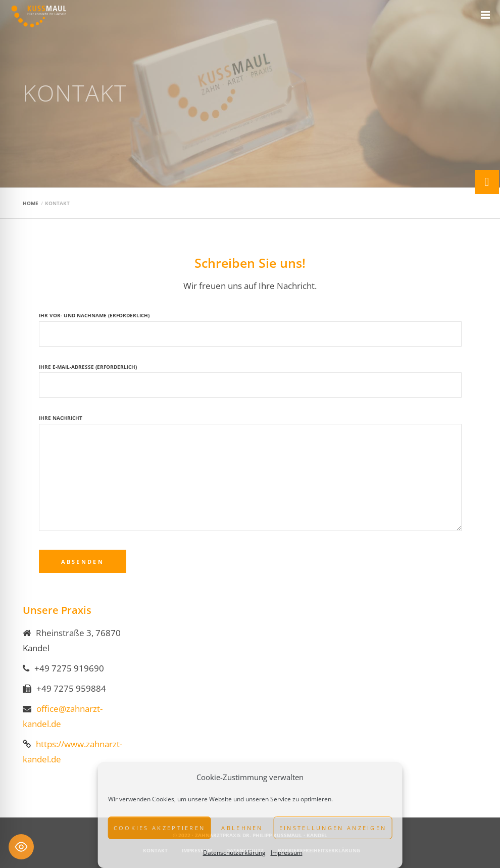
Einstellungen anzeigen (333, 828)
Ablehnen (242, 828)
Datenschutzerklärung (234, 853)
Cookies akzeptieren (160, 828)
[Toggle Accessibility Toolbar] (21, 847)
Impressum (287, 853)
